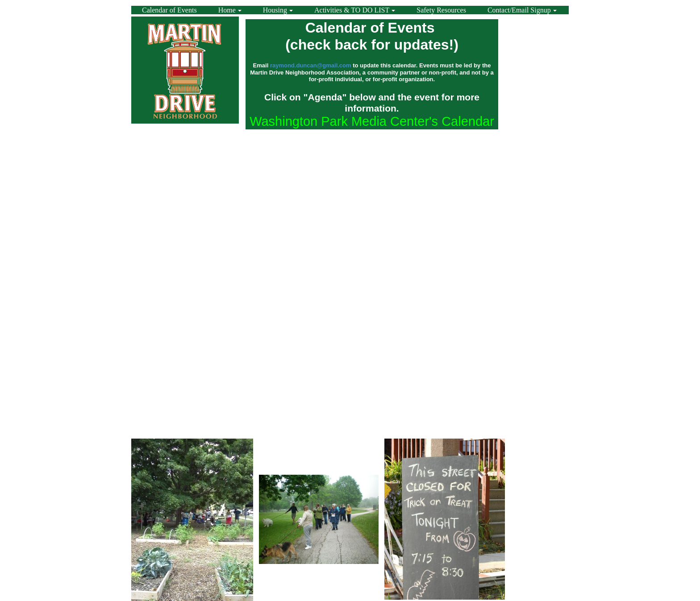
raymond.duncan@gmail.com (311, 65)
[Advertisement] (532, 166)
